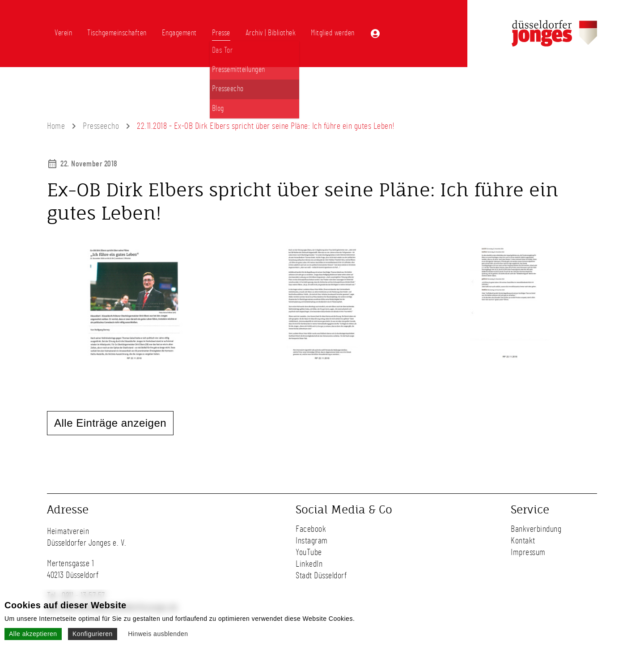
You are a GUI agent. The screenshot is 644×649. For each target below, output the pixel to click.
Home (56, 126)
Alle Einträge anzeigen (110, 423)
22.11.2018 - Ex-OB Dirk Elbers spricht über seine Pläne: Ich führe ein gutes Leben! (266, 126)
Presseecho (101, 126)
